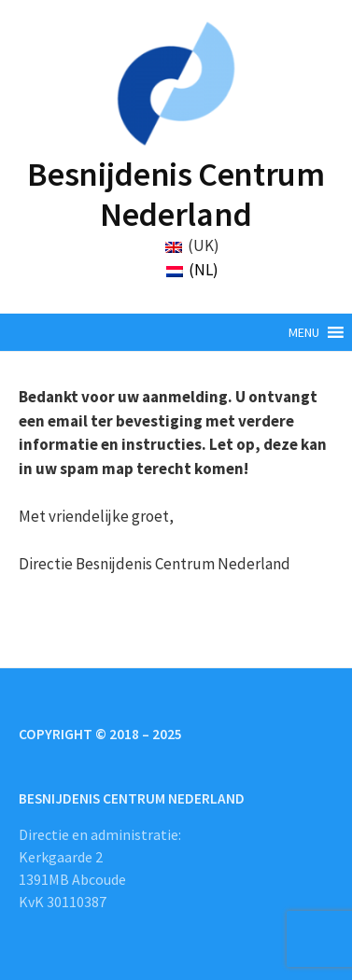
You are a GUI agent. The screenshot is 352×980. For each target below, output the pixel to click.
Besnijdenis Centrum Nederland (176, 194)
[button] (304, 332)
